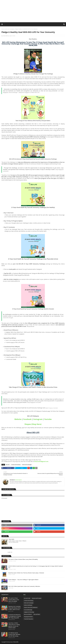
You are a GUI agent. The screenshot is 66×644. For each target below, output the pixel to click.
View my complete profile (13, 542)
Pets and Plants (37, 614)
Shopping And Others (28, 617)
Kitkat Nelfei (6, 36)
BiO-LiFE (8, 465)
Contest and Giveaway (16, 465)
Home (3, 29)
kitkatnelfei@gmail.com (41, 462)
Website (18, 419)
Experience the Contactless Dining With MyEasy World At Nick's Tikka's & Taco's (14, 608)
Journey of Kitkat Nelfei (14, 642)
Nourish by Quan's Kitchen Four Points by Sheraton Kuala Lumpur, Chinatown (26, 573)
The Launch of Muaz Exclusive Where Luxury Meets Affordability (23, 559)
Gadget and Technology (29, 612)
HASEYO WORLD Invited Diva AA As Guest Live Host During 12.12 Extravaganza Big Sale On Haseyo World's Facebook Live (36, 567)
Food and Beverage (28, 610)
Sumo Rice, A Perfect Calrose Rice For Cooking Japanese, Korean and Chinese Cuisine (14, 625)
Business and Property (37, 598)
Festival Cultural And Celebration (31, 608)
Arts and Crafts (27, 598)
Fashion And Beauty (28, 605)
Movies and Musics (28, 614)
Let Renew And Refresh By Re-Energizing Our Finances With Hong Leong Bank (15, 616)
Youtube (48, 419)
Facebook (27, 419)
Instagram (38, 419)
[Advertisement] (33, 11)
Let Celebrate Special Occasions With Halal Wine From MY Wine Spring (14, 634)
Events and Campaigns (9, 29)
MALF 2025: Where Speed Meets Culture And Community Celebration (24, 586)
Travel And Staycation (29, 619)
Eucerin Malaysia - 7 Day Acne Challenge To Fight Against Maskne (23, 580)
